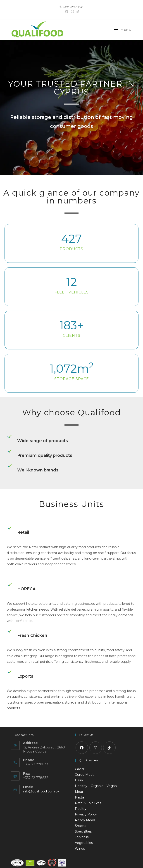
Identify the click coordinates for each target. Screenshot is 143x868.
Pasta (79, 797)
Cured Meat (84, 775)
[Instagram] (96, 748)
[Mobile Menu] (123, 30)
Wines (80, 849)
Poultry (81, 809)
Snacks (80, 826)
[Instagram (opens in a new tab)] (72, 12)
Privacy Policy (86, 814)
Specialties (83, 831)
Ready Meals (85, 820)
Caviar (80, 769)
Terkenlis (82, 837)
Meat (79, 792)
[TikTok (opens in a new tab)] (77, 12)
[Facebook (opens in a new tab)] (67, 12)
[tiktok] (109, 748)
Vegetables (84, 843)
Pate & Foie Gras (88, 803)
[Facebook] (82, 748)
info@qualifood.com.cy (41, 791)
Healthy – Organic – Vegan (96, 786)
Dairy (79, 780)
